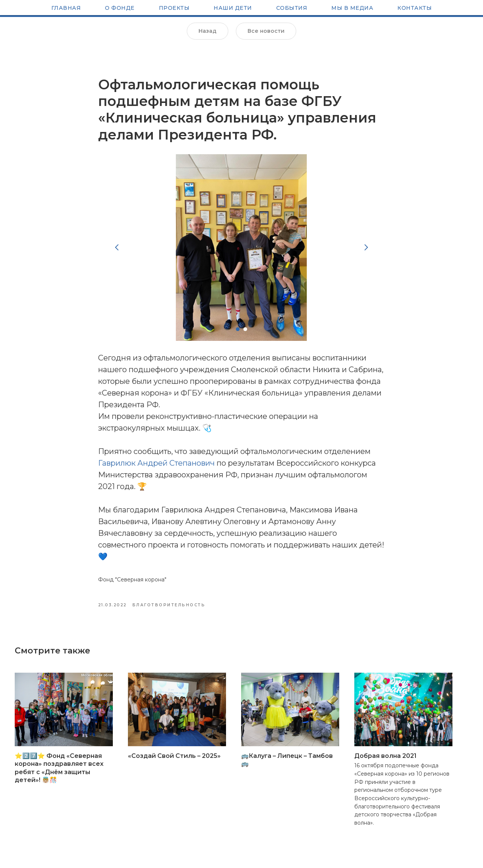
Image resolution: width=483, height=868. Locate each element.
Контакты (415, 9)
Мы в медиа (352, 9)
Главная (66, 9)
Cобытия (292, 9)
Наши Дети (233, 9)
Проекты (174, 9)
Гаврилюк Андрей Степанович (156, 468)
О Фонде (120, 9)
